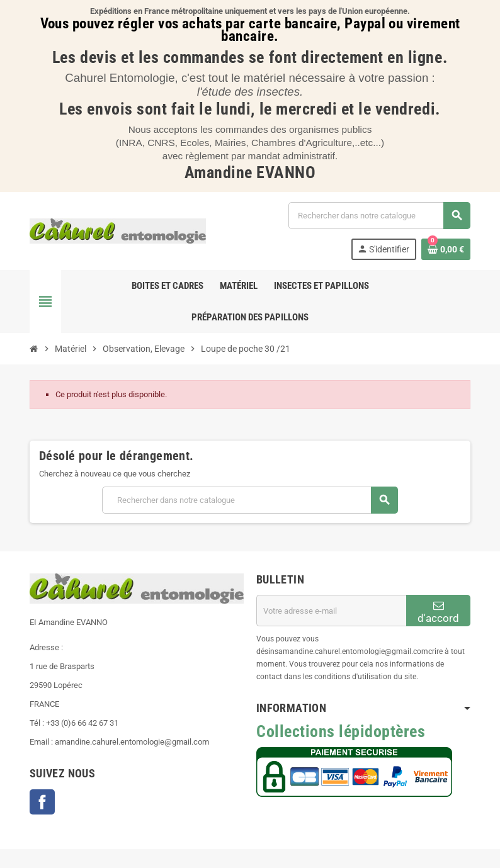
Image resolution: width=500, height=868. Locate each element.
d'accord (438, 612)
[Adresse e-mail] (331, 611)
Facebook (42, 802)
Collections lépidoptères (341, 731)
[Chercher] (379, 216)
